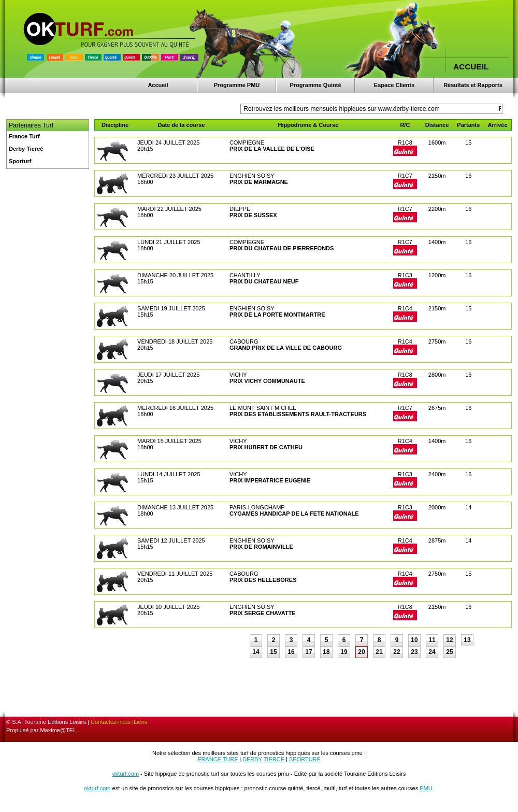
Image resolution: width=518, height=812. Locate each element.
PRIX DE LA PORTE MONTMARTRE (277, 315)
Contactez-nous (111, 722)
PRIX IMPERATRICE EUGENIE (270, 480)
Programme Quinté (315, 85)
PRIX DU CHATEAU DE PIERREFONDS (282, 248)
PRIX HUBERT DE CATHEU (266, 447)
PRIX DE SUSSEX (253, 215)
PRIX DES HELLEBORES (263, 580)
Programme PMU (237, 85)
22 (397, 652)
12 (449, 640)
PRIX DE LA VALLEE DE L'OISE (272, 149)
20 (361, 652)
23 (414, 652)
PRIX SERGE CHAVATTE (263, 613)
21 (379, 652)
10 (414, 640)
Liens (140, 722)
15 (273, 652)
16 (291, 652)
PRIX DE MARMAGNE (259, 182)
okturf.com (126, 774)
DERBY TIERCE (263, 759)
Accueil (158, 85)
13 (467, 640)
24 (432, 652)
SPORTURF (305, 759)
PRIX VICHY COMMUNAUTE (267, 381)
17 (308, 652)
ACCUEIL (471, 67)
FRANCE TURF (218, 759)
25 (449, 652)
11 (432, 640)
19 (344, 652)
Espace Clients (394, 85)
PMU (426, 788)
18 (326, 652)
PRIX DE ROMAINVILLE (261, 547)
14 (256, 652)
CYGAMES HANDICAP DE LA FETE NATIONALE (294, 514)
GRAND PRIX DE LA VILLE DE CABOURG (286, 348)
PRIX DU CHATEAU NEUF (264, 281)
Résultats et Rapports (473, 85)
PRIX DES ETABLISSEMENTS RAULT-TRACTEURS (298, 414)
